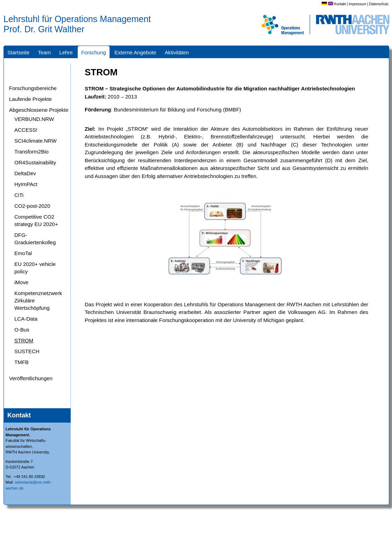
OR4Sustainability (35, 162)
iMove (21, 282)
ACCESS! (26, 130)
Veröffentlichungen (31, 378)
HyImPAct (26, 184)
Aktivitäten (177, 52)
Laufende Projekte (30, 99)
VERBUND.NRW (34, 119)
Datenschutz (379, 4)
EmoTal (23, 253)
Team (45, 52)
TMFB (22, 362)
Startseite (18, 52)
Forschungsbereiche (33, 88)
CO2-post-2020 (32, 206)
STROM (24, 340)
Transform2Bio (31, 152)
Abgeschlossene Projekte (39, 110)
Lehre (66, 52)
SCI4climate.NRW (36, 141)
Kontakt (340, 4)
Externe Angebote (135, 52)
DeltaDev (25, 173)
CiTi (19, 195)
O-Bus (22, 330)
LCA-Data (26, 319)
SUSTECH (27, 351)
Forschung (94, 52)
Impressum (358, 4)
